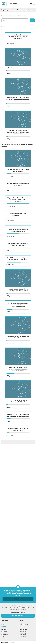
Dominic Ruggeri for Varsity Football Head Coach (18, 473)
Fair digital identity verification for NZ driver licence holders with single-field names (18, 116)
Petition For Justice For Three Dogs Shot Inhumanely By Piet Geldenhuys (18, 569)
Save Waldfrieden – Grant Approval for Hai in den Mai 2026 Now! (18, 378)
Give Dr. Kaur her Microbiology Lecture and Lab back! (18, 538)
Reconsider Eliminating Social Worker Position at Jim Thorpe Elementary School (18, 506)
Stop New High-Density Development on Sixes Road (18, 219)
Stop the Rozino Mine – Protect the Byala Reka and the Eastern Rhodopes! (18, 251)
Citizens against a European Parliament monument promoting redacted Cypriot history (18, 315)
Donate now (18, 633)
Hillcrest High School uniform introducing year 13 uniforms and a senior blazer (18, 149)
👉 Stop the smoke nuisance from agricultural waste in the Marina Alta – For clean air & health (18, 441)
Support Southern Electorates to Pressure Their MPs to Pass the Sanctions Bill (18, 54)
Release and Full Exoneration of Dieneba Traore (18, 600)
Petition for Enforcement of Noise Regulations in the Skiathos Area (18, 409)
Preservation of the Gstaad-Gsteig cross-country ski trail (18, 347)
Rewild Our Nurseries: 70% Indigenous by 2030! (18, 283)
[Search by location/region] (15, 20)
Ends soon (4, 27)
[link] (34, 4)
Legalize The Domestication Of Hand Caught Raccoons (18, 187)
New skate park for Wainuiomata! (18, 85)
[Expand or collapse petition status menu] (33, 27)
